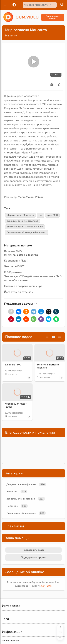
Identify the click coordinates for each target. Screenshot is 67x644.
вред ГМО (52, 215)
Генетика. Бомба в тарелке (21, 255)
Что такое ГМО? (14, 266)
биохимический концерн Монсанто (27, 232)
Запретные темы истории (21, 499)
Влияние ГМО (13, 365)
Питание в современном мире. (23, 286)
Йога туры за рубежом (19, 292)
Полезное (12, 506)
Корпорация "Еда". (16, 261)
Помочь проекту (10, 641)
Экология (12, 492)
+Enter (47, 586)
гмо (40, 215)
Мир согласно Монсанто (20, 215)
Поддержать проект (34, 557)
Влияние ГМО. (13, 251)
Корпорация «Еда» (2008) (16, 405)
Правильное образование (21, 513)
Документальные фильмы (21, 484)
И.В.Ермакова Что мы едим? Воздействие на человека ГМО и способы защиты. (33, 276)
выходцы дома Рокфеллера (22, 221)
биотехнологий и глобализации (25, 227)
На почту (11, 36)
